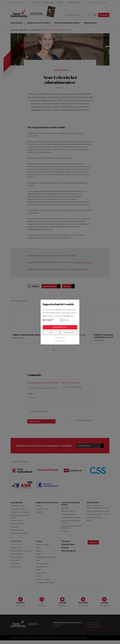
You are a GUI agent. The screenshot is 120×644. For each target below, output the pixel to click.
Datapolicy (63, 341)
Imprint (57, 341)
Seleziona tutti (60, 327)
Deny (51, 333)
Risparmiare (69, 333)
